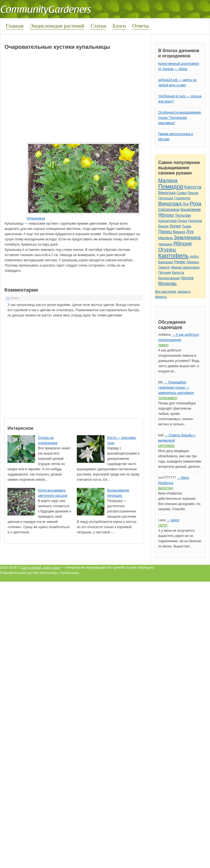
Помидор (171, 186)
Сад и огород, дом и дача (41, 568)
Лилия (175, 226)
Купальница (36, 218)
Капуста (193, 187)
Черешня (165, 244)
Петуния (164, 273)
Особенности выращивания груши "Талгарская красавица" (179, 118)
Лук (186, 204)
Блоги (119, 26)
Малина (168, 180)
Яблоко (166, 215)
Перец (165, 232)
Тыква (187, 226)
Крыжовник (190, 209)
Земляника (187, 237)
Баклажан (166, 262)
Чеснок (187, 278)
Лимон (163, 345)
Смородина (169, 209)
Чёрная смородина (185, 267)
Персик (193, 193)
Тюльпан (183, 215)
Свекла (164, 267)
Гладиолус (182, 198)
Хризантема (167, 221)
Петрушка (166, 198)
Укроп (163, 526)
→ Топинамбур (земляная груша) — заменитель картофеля (176, 388)
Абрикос (193, 262)
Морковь (167, 283)
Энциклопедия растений (57, 26)
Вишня (163, 226)
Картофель (173, 256)
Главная (15, 26)
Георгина (195, 221)
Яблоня (183, 244)
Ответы (140, 26)
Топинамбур (168, 398)
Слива (181, 193)
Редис (180, 262)
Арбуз (194, 257)
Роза (196, 204)
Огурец (167, 250)
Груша (183, 221)
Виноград (167, 193)
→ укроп (173, 520)
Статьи (98, 26)
